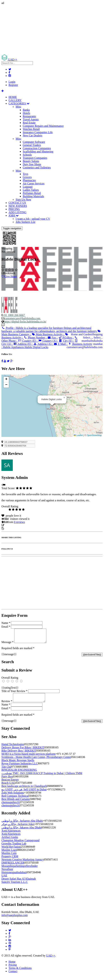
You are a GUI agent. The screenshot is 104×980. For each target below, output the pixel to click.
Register (13, 85)
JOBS (14, 216)
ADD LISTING (17, 212)
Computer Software (34, 142)
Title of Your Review (14, 694)
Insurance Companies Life (38, 132)
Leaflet (78, 435)
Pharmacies (29, 180)
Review (7, 705)
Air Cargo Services (34, 183)
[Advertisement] (52, 30)
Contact (13, 975)
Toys (25, 174)
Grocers (27, 177)
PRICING (14, 209)
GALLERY (15, 100)
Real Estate (29, 123)
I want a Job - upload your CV (33, 219)
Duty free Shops (32, 164)
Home (12, 966)
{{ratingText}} (10, 690)
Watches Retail (31, 129)
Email (6, 627)
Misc (18, 107)
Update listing (13, 525)
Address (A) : (43, 344)
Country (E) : (28, 341)
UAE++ (51, 960)
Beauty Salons (31, 161)
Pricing (13, 969)
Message (7, 645)
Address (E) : (23, 344)
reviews (19, 522)
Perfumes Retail (32, 193)
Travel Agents (31, 119)
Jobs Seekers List (25, 222)
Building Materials (33, 196)
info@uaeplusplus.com (15, 919)
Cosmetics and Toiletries (37, 167)
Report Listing (12, 528)
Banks (26, 110)
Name (6, 623)
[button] (64, 398)
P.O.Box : (66, 338)
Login (12, 82)
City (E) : (66, 341)
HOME (13, 97)
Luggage (28, 187)
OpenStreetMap (94, 435)
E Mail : (61, 344)
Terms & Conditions (20, 972)
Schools (27, 155)
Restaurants (29, 116)
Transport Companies (35, 158)
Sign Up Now (23, 200)
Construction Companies (37, 148)
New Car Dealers (32, 135)
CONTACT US (17, 203)
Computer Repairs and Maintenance (43, 126)
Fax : (53, 338)
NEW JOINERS (18, 206)
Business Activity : (47, 346)
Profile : (49, 330)
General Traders (32, 145)
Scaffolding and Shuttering (38, 151)
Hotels (26, 113)
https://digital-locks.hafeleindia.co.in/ (25, 322)
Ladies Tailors (31, 190)
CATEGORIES (19, 103)
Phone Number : (35, 338)
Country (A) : (48, 341)
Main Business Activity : (48, 334)
